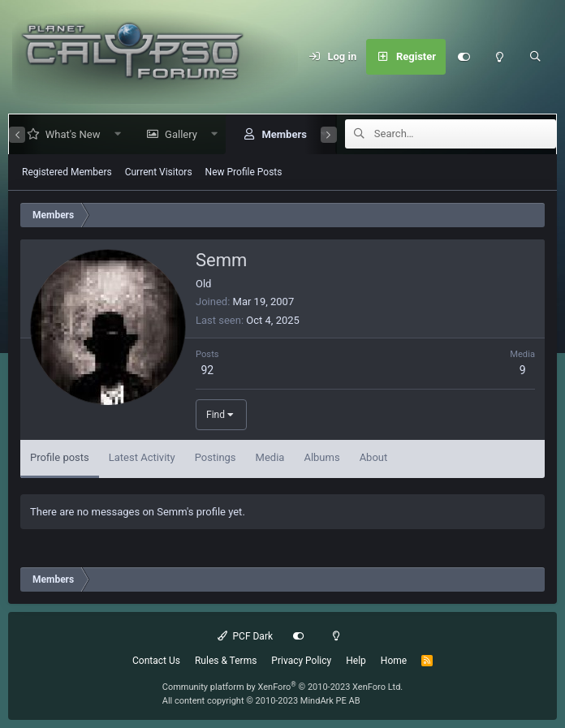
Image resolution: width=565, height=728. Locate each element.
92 (207, 370)
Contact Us (156, 661)
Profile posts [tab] (60, 457)
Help (356, 661)
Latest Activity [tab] (142, 457)
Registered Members (67, 172)
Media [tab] (270, 457)
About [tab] (374, 457)
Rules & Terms (226, 661)
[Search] (535, 57)
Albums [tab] (321, 457)
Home (394, 661)
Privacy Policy (301, 661)
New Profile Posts (244, 172)
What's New (67, 134)
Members (277, 134)
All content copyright (261, 701)
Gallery (175, 134)
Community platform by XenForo (283, 687)
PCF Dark (245, 636)
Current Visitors (159, 172)
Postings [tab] (216, 457)
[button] (111, 134)
